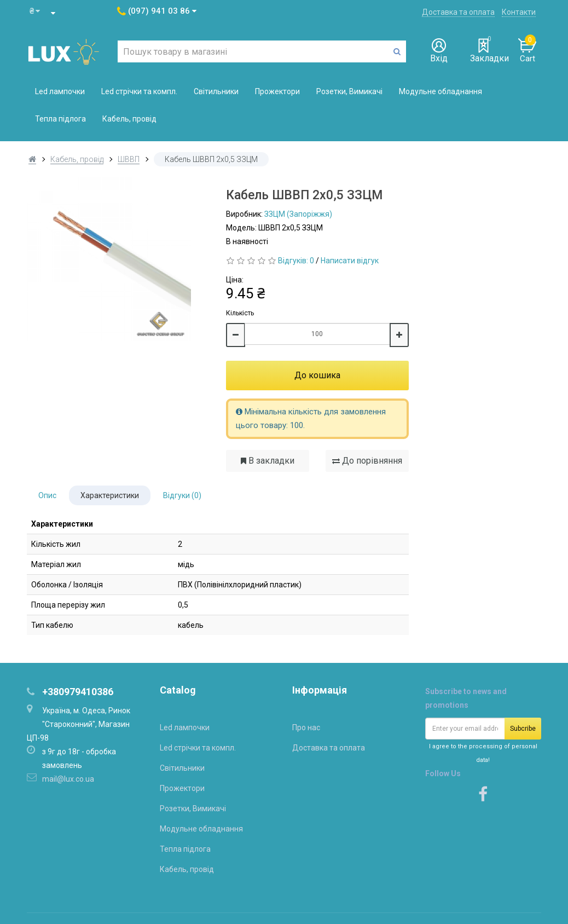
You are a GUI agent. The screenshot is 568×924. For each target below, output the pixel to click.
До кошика (317, 375)
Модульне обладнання (441, 91)
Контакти (519, 12)
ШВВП (129, 159)
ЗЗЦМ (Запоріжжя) (298, 214)
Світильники (216, 91)
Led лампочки (60, 91)
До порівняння (367, 461)
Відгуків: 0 (296, 261)
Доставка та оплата (458, 12)
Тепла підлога (60, 119)
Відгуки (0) (182, 495)
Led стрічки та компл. (139, 91)
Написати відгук (350, 261)
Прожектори (277, 91)
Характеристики (110, 495)
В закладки (268, 461)
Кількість (240, 313)
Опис (47, 495)
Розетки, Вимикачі (349, 91)
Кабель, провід (129, 119)
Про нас (306, 727)
